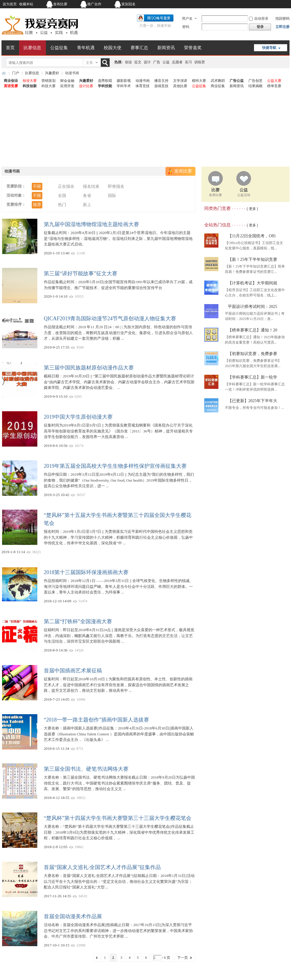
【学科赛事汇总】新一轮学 (252, 377)
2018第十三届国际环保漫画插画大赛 (86, 572)
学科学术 (124, 86)
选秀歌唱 (105, 81)
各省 (87, 196)
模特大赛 (199, 81)
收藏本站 (26, 4)
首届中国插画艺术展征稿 (73, 671)
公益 (166, 62)
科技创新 (30, 86)
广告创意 (255, 81)
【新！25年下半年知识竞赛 (252, 259)
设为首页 (10, 4)
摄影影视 (124, 81)
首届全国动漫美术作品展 (73, 916)
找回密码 (282, 19)
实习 (188, 62)
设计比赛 (86, 86)
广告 (157, 62)
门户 (16, 73)
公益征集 (59, 48)
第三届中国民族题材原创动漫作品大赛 (89, 368)
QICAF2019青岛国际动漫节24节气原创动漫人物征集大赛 (110, 319)
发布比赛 (60, 4)
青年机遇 (86, 48)
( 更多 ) (252, 209)
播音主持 (161, 81)
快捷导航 (269, 48)
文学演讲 (180, 81)
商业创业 (11, 81)
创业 (128, 62)
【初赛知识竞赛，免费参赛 (252, 354)
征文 (138, 62)
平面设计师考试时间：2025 (252, 307)
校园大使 (113, 48)
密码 (186, 27)
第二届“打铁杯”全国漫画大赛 (78, 621)
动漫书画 (143, 81)
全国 (62, 196)
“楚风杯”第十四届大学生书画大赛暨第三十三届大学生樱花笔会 (118, 818)
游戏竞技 (161, 86)
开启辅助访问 (253, 4)
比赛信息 (32, 48)
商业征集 (218, 86)
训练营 (200, 62)
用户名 (187, 19)
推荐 (37, 205)
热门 (62, 205)
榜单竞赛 (274, 86)
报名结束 (91, 186)
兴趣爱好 (52, 73)
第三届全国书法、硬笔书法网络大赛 (86, 769)
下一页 (183, 958)
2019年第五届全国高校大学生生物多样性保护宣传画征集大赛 (115, 466)
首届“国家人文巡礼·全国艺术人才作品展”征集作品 (102, 867)
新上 (87, 205)
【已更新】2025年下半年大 (252, 401)
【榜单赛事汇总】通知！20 (252, 330)
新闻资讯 (166, 48)
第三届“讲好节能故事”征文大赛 (81, 273)
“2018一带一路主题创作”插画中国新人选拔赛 (96, 720)
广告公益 (237, 81)
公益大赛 (274, 81)
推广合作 (94, 4)
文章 (89, 63)
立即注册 (282, 27)
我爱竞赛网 (4, 73)
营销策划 (48, 81)
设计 (147, 62)
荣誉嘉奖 (193, 48)
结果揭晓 (255, 86)
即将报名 (116, 186)
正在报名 (66, 186)
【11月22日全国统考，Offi (252, 236)
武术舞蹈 (218, 81)
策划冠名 (128, 4)
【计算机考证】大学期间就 (252, 283)
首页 (10, 48)
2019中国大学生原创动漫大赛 (78, 417)
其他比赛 (180, 86)
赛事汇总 (139, 48)
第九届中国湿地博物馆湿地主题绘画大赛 (91, 224)
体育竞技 (143, 86)
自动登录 (259, 19)
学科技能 (105, 86)
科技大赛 (48, 86)
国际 (112, 196)
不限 (37, 186)
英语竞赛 (11, 86)
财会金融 (67, 81)
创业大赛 (30, 81)
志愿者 (177, 62)
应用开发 (67, 86)
